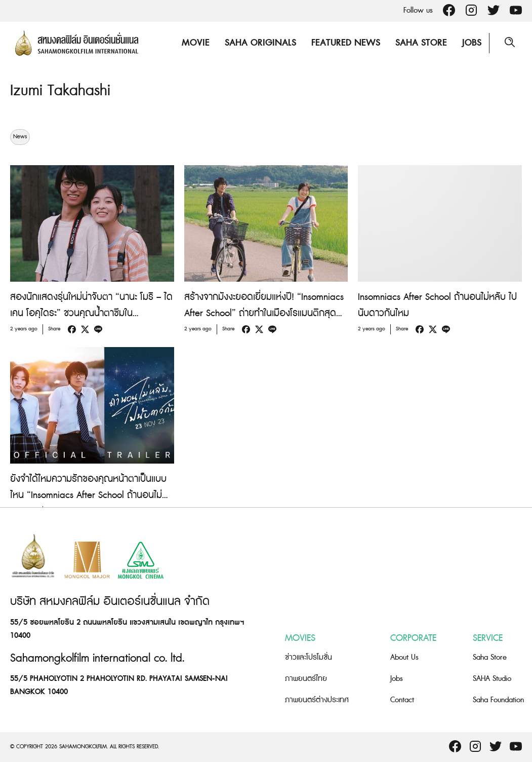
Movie (196, 43)
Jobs (472, 43)
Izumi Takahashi (60, 91)
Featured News (346, 43)
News (20, 137)
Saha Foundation (498, 700)
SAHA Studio (492, 679)
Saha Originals (260, 43)
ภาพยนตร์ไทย (306, 679)
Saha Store (421, 43)
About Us (404, 657)
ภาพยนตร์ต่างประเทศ (317, 700)
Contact (402, 700)
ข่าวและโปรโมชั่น (309, 657)
